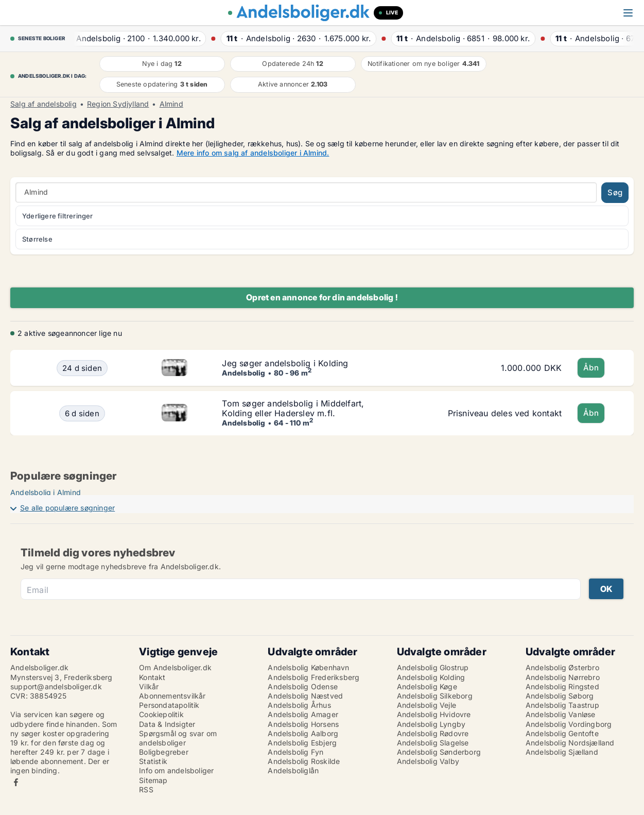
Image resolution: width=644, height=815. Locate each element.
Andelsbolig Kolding (431, 677)
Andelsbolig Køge (427, 686)
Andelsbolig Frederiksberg (314, 677)
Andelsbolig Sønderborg (439, 752)
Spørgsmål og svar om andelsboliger (178, 738)
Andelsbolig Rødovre (433, 733)
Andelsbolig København (308, 667)
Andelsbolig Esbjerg (302, 743)
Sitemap (153, 780)
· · (135, 38)
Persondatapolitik (169, 705)
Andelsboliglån (293, 770)
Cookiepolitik (161, 714)
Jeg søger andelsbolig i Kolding (285, 363)
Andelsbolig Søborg (560, 696)
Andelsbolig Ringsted (562, 686)
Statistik (153, 761)
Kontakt (152, 677)
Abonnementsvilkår (172, 696)
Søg (615, 192)
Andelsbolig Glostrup (433, 667)
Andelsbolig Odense (303, 686)
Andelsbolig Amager (303, 714)
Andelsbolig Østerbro (562, 667)
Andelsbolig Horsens (303, 724)
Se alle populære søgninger (67, 508)
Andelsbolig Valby (428, 761)
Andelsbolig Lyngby (431, 724)
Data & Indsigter (167, 724)
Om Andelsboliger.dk (175, 667)
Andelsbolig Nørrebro (563, 677)
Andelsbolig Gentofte (562, 733)
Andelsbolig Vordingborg (569, 724)
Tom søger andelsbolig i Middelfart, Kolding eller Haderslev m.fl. (293, 408)
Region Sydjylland (118, 104)
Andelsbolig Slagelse (433, 743)
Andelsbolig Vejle (427, 705)
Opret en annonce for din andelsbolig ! (322, 297)
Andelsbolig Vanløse (561, 714)
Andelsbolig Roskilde (304, 761)
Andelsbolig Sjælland (562, 752)
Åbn (591, 368)
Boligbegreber (164, 752)
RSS (146, 789)
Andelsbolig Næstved (305, 696)
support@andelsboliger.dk (56, 686)
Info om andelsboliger (176, 770)
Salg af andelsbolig (43, 104)
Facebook (16, 782)
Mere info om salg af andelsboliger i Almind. (253, 153)
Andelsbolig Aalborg (303, 733)
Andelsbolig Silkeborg (435, 696)
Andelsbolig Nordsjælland (570, 743)
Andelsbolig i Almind (46, 492)
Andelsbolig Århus (299, 705)
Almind (171, 104)
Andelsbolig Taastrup (562, 705)
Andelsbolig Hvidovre (434, 714)
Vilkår (149, 686)
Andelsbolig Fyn (295, 752)
